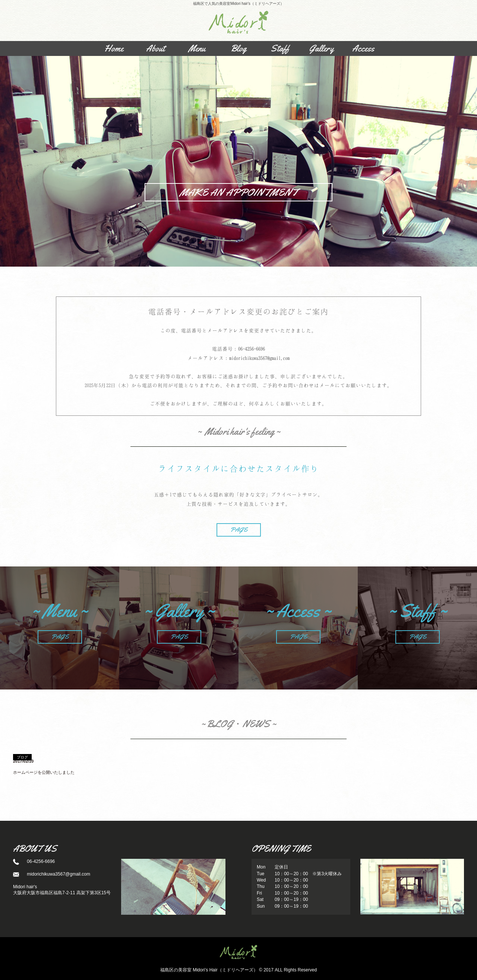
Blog (238, 48)
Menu (197, 48)
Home (114, 48)
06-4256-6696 (252, 349)
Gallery (321, 48)
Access (363, 48)
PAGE (239, 530)
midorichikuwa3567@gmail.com (259, 358)
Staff (280, 48)
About (155, 48)
